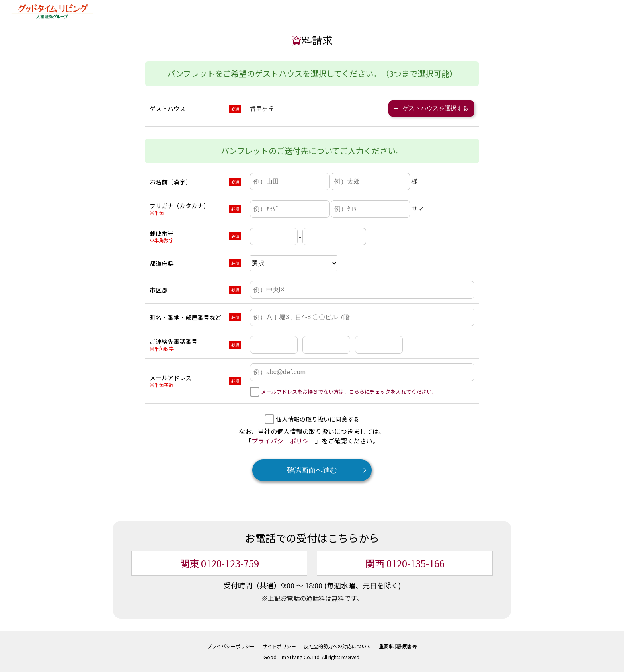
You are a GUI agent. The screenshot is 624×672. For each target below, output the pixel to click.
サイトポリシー (279, 645)
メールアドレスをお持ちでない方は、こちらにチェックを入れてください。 (349, 391)
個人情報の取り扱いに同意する (318, 418)
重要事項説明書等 (398, 645)
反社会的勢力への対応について (337, 645)
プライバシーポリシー (283, 440)
